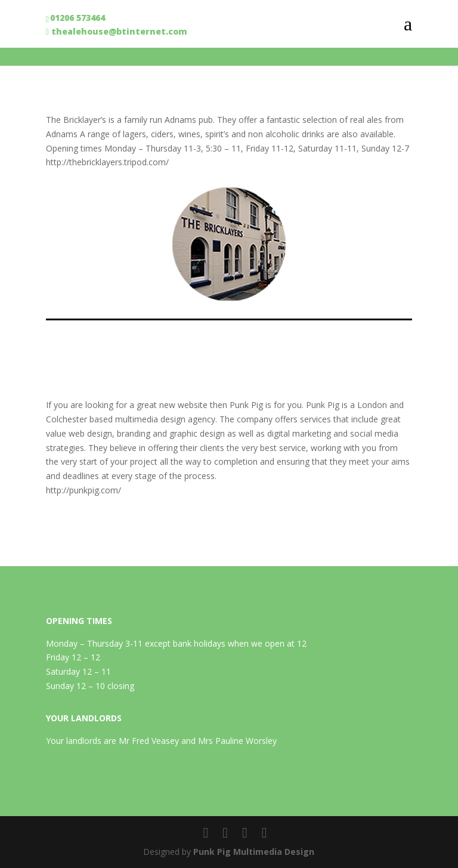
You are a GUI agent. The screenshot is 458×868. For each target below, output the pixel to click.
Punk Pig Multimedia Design (254, 852)
